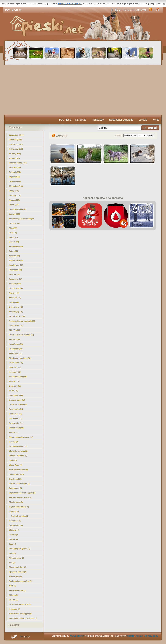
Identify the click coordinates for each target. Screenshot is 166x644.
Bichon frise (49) (16, 288)
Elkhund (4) (14, 530)
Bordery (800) (15, 154)
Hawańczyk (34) (16, 344)
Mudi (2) (13, 586)
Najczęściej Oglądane (121, 120)
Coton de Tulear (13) (18, 404)
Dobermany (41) (16, 307)
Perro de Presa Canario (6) (21, 497)
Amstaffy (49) (15, 284)
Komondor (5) (15, 521)
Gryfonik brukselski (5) (19, 507)
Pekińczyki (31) (16, 353)
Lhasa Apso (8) (16, 465)
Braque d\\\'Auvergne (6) (20, 483)
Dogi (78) (13, 233)
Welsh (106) (14, 205)
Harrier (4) (14, 539)
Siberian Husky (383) (18, 163)
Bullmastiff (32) (16, 349)
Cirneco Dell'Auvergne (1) (20, 604)
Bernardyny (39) (16, 312)
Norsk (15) (14, 391)
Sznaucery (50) (16, 279)
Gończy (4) (14, 535)
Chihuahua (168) (16, 186)
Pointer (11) (14, 432)
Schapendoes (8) (16, 474)
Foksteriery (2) (15, 576)
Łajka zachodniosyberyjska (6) (22, 493)
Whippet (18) (15, 381)
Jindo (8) (13, 460)
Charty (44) (14, 302)
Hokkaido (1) (15, 609)
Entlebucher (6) (16, 488)
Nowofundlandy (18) (18, 377)
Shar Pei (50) (15, 274)
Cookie (131, 636)
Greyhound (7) (15, 479)
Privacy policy (151, 636)
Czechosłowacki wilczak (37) (21, 335)
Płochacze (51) (15, 270)
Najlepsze (81, 120)
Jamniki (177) (15, 181)
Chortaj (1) (14, 600)
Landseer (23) (15, 367)
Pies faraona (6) (16, 502)
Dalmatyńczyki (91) (17, 209)
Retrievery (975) (16, 149)
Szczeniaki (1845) (17, 135)
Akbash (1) (14, 595)
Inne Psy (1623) (16, 140)
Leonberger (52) (16, 265)
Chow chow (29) (16, 363)
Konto (156, 120)
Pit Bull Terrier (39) (17, 316)
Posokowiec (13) (16, 409)
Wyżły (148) (14, 191)
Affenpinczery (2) (17, 558)
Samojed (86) (15, 214)
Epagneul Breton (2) (18, 572)
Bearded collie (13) (17, 400)
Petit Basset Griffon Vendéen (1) (23, 618)
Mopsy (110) (14, 200)
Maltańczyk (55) (16, 260)
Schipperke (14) (16, 395)
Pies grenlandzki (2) (18, 590)
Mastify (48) (14, 293)
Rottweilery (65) (16, 246)
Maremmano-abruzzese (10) (21, 437)
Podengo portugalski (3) (20, 549)
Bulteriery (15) (15, 386)
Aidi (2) (12, 563)
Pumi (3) (13, 553)
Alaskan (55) (15, 256)
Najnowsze (98, 120)
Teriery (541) (15, 158)
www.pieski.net (77, 636)
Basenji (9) (14, 442)
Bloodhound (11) (16, 428)
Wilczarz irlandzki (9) (18, 456)
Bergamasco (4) (16, 525)
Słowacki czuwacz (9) (18, 451)
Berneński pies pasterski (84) (22, 219)
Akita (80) (13, 228)
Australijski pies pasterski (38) (22, 321)
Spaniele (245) (15, 167)
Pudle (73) (14, 237)
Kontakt (139, 636)
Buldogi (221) (15, 172)
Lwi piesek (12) (16, 418)
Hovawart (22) (15, 372)
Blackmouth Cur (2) (18, 567)
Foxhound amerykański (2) (21, 581)
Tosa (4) (13, 544)
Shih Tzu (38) (15, 330)
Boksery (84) (15, 223)
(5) (14, 511)
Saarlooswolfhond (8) (18, 470)
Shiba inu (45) (15, 298)
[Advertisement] (83, 90)
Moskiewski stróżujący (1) (20, 614)
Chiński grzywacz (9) (18, 446)
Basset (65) (14, 242)
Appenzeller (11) (16, 423)
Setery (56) (14, 251)
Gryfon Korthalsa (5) (20, 516)
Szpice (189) (14, 177)
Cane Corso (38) (16, 325)
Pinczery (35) (15, 339)
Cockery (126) (15, 195)
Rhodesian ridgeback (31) (20, 358)
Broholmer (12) (16, 414)
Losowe (143, 120)
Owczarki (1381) (16, 144)
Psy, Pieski (65, 120)
